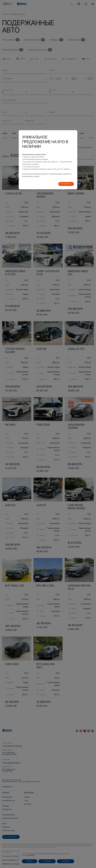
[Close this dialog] (74, 134)
